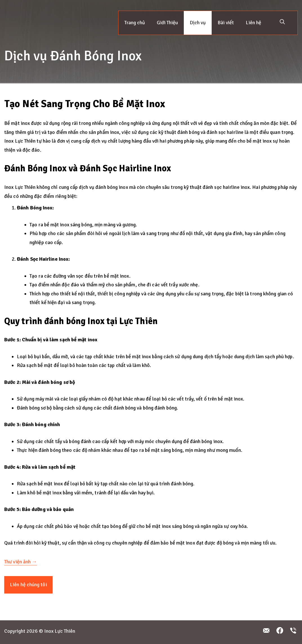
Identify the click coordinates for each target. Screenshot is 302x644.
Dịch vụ (198, 23)
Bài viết (226, 23)
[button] (282, 23)
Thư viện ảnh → (21, 562)
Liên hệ (253, 23)
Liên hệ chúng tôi (28, 585)
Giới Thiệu (167, 23)
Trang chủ (135, 23)
